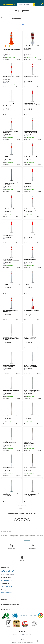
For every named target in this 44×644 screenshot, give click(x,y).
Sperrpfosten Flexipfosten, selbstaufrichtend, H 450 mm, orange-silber (11, 49)
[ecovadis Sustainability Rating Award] (34, 624)
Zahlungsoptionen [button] (5, 607)
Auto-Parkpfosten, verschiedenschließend (11, 285)
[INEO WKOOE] (40, 616)
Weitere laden (22, 509)
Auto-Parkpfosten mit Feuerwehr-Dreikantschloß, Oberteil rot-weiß (9, 157)
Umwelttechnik (20, 643)
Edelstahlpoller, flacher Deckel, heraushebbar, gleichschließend (30, 366)
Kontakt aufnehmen (7, 580)
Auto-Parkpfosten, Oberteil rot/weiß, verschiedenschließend (10, 311)
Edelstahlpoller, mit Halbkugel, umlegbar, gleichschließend (11, 494)
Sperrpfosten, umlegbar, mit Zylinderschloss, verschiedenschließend (11, 260)
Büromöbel (18, 641)
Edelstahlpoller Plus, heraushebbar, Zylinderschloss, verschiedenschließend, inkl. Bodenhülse (11, 338)
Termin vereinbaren (7, 587)
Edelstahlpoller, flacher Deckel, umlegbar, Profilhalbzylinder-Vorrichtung (32, 391)
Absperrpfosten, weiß (7, 106)
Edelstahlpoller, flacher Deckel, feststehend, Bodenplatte (9, 366)
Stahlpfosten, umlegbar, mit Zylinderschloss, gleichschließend (31, 209)
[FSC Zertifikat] (9, 624)
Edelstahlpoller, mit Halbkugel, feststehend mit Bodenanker (11, 417)
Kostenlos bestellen (7, 593)
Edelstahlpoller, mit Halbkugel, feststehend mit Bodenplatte (32, 417)
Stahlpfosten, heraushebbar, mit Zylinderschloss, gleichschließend (31, 132)
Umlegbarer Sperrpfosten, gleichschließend (32, 234)
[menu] (39, 1)
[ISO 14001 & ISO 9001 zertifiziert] (6, 616)
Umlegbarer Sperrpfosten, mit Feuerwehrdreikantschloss (9, 235)
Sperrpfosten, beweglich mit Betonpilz (31, 310)
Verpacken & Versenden (29, 643)
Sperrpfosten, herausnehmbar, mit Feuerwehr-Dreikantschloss (10, 209)
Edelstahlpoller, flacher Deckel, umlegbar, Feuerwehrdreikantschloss (11, 391)
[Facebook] (20, 632)
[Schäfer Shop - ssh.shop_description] (10, 5)
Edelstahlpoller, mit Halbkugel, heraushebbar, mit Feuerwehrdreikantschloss (30, 442)
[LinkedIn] (22, 632)
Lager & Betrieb (25, 641)
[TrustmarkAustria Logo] (16, 624)
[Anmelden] (40, 5)
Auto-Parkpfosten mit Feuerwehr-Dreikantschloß (31, 285)
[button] (1, 5)
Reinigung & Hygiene (33, 641)
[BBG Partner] (15, 616)
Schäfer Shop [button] (4, 602)
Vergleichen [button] (6, 59)
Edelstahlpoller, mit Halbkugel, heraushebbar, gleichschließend (9, 442)
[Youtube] (24, 632)
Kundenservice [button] (5, 600)
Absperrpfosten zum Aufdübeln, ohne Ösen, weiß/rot (11, 77)
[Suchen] (34, 5)
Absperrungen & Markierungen (9, 8)
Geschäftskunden (39, 1)
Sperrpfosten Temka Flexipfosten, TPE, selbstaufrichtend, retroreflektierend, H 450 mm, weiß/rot (32, 47)
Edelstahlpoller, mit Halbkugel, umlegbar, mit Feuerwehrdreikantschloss (32, 494)
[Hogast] (24, 616)
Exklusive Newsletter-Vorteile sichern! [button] (10, 605)
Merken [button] (18, 59)
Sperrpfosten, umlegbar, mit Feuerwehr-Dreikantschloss (11, 132)
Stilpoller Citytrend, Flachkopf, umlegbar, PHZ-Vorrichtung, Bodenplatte (11, 183)
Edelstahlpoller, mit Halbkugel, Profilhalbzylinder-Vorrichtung (9, 468)
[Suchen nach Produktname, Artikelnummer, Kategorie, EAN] (25, 5)
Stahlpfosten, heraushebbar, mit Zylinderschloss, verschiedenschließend (32, 157)
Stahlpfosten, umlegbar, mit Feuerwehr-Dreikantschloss (32, 77)
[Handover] (33, 616)
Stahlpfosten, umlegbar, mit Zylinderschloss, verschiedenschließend (32, 104)
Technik (40, 641)
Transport (14, 643)
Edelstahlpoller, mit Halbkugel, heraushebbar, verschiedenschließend (31, 468)
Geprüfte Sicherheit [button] (6, 609)
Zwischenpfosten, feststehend (30, 260)
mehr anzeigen (27, 540)
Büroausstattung (5, 641)
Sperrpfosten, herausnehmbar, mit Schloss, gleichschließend (32, 183)
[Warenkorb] (42, 5)
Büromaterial (12, 641)
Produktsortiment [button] (5, 597)
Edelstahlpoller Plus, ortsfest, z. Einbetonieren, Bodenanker (30, 338)
